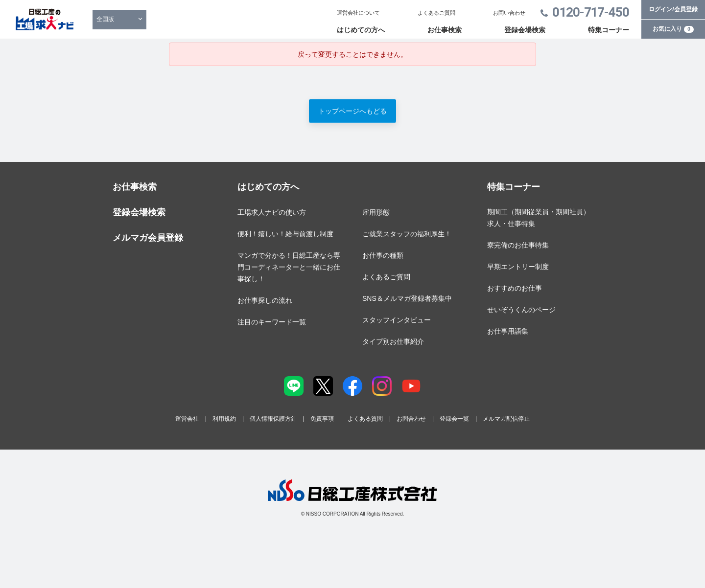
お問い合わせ (509, 13)
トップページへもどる (352, 111)
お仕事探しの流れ (265, 300)
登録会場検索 (525, 30)
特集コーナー (609, 30)
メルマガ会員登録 (148, 238)
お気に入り (673, 29)
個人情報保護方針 (273, 419)
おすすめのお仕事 (515, 288)
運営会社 (187, 419)
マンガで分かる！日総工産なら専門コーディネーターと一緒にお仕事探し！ (289, 267)
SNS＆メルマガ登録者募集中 (407, 298)
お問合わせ (411, 419)
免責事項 (322, 419)
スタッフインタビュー (397, 320)
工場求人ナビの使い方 (272, 212)
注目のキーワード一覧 (272, 322)
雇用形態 (376, 212)
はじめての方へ (361, 30)
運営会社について (358, 13)
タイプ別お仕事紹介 (393, 341)
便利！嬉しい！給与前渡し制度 (285, 234)
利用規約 (224, 419)
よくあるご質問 (436, 13)
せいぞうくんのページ (521, 310)
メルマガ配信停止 (506, 419)
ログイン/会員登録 (673, 9)
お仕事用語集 (508, 331)
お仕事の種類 (383, 255)
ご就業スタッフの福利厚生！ (407, 234)
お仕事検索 (445, 30)
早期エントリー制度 (518, 267)
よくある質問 (365, 419)
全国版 (105, 19)
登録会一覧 (454, 419)
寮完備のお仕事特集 (518, 245)
